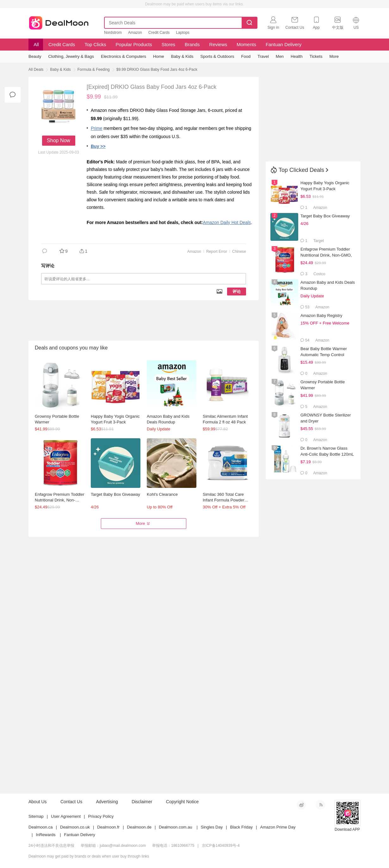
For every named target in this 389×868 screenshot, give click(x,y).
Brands (192, 44)
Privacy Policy (101, 816)
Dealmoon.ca (41, 827)
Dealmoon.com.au (176, 827)
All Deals (36, 70)
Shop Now (59, 140)
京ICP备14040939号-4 (221, 846)
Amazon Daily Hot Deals (227, 222)
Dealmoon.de (139, 827)
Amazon (135, 33)
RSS (320, 805)
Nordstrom (113, 33)
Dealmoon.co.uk (75, 827)
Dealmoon (59, 21)
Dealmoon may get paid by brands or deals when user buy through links (89, 856)
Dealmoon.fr (108, 827)
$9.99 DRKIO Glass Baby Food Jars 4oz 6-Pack (157, 70)
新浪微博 (301, 805)
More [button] (144, 524)
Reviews (218, 44)
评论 (237, 291)
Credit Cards (159, 33)
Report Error (217, 252)
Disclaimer (142, 802)
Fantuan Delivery (284, 44)
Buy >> (98, 146)
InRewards (46, 835)
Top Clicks (95, 44)
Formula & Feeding (94, 70)
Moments (246, 44)
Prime (97, 128)
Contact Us (71, 802)
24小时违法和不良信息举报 (51, 846)
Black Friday (242, 827)
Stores (168, 44)
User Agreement (66, 816)
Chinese (239, 252)
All (36, 44)
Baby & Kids (60, 70)
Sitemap (36, 816)
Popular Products (134, 44)
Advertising (107, 802)
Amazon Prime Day (278, 827)
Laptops (183, 33)
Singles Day (212, 827)
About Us (38, 802)
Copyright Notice (182, 802)
